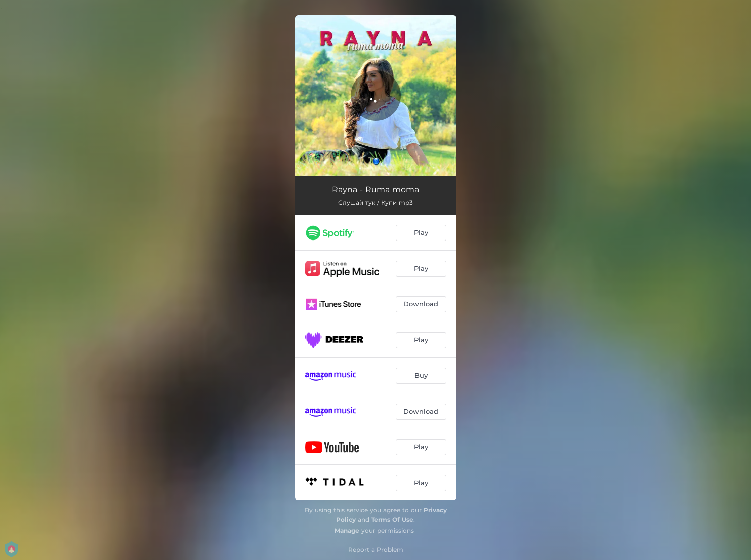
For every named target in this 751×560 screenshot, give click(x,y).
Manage (347, 531)
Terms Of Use (392, 519)
